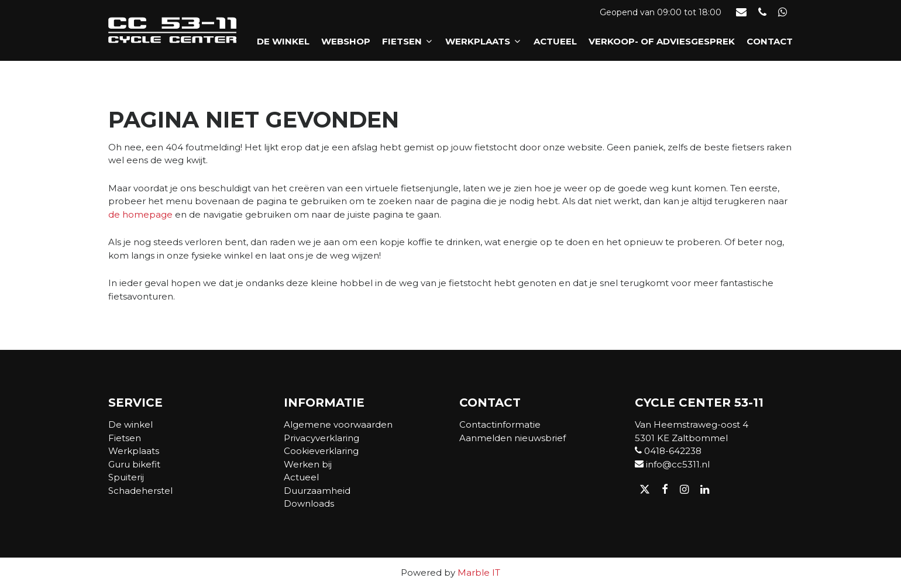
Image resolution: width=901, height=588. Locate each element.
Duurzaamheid (317, 491)
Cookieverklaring (321, 451)
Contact (770, 42)
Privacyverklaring (321, 438)
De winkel (283, 42)
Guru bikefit (134, 464)
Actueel (555, 42)
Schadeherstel (140, 491)
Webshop (346, 42)
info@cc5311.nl (672, 464)
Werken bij (308, 464)
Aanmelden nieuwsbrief (513, 438)
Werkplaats (484, 42)
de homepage (140, 214)
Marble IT (479, 572)
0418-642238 (668, 451)
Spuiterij (126, 477)
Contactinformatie (500, 424)
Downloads (309, 503)
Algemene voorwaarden (338, 424)
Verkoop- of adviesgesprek (662, 42)
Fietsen (408, 42)
